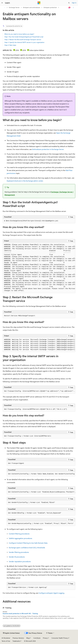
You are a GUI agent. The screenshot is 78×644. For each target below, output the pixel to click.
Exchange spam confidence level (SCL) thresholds (27, 548)
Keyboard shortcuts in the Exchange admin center (25, 181)
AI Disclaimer (6, 638)
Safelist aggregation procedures (21, 538)
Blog (28, 638)
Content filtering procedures (19, 534)
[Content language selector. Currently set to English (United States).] (11, 633)
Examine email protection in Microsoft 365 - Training (20, 614)
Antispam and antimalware (31, 7)
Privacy (45, 638)
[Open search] (69, 3)
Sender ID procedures (17, 557)
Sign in (74, 3)
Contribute (37, 638)
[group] (39, 268)
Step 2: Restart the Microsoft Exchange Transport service (23, 39)
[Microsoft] (39, 3)
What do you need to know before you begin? (19, 34)
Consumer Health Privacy (60, 638)
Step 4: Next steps (10, 45)
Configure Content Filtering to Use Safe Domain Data (28, 543)
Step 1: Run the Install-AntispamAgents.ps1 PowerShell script (24, 37)
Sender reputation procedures (20, 561)
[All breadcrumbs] (5, 8)
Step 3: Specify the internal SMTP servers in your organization (24, 42)
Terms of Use (6, 641)
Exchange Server (14, 7)
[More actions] (73, 8)
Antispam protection (50, 7)
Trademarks (16, 641)
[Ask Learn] (70, 8)
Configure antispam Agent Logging (51, 593)
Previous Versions (18, 638)
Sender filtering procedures (19, 552)
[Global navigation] (2, 3)
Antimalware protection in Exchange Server (48, 149)
